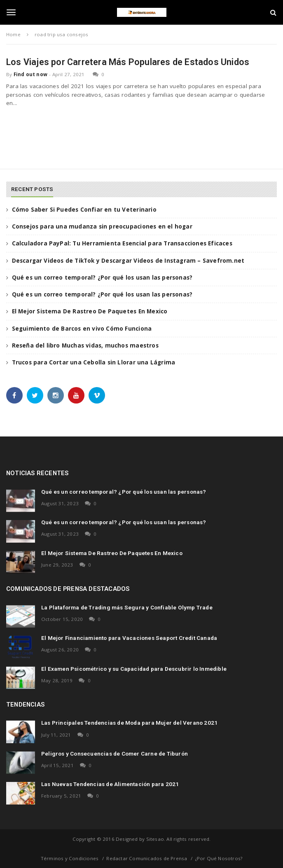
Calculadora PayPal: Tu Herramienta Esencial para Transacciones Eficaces (122, 243)
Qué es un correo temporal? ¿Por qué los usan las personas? (102, 278)
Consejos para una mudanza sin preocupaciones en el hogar (102, 226)
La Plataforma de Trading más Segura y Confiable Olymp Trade (127, 607)
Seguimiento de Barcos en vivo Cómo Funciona (82, 329)
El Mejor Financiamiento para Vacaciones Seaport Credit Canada (129, 638)
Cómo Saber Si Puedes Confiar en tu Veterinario (84, 210)
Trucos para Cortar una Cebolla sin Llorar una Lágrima (94, 362)
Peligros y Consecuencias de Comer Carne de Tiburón (115, 754)
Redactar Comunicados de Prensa (147, 858)
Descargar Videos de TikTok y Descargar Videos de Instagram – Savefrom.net (128, 261)
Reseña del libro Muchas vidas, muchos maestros (85, 345)
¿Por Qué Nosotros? (219, 858)
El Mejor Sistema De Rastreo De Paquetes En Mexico (90, 311)
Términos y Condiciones (70, 858)
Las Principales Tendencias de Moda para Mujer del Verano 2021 (129, 723)
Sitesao (155, 839)
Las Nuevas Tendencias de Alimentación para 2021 (110, 784)
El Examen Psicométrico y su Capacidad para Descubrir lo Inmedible (134, 669)
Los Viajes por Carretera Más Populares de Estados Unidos (128, 62)
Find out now (30, 74)
